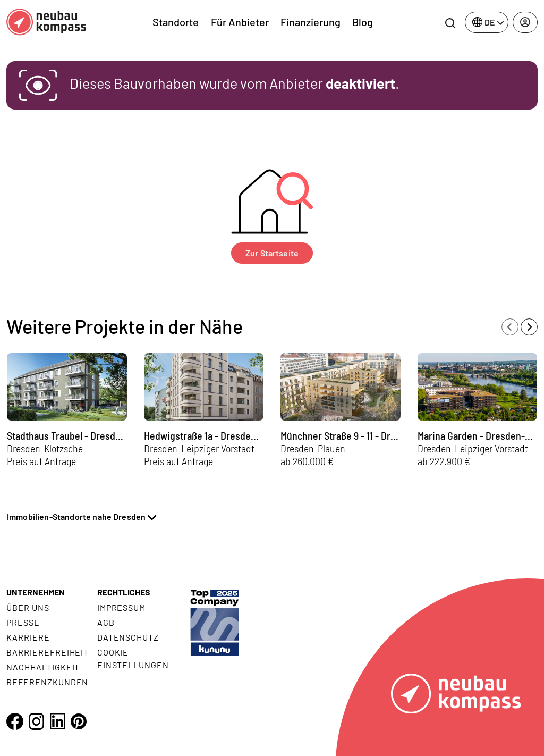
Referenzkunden (47, 682)
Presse (23, 622)
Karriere (28, 637)
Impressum (122, 607)
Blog (363, 22)
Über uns (28, 607)
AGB (106, 622)
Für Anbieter (240, 22)
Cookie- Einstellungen (133, 658)
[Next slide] (529, 327)
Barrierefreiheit (48, 652)
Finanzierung (311, 22)
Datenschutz (128, 637)
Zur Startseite (272, 253)
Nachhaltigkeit (43, 667)
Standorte (176, 22)
